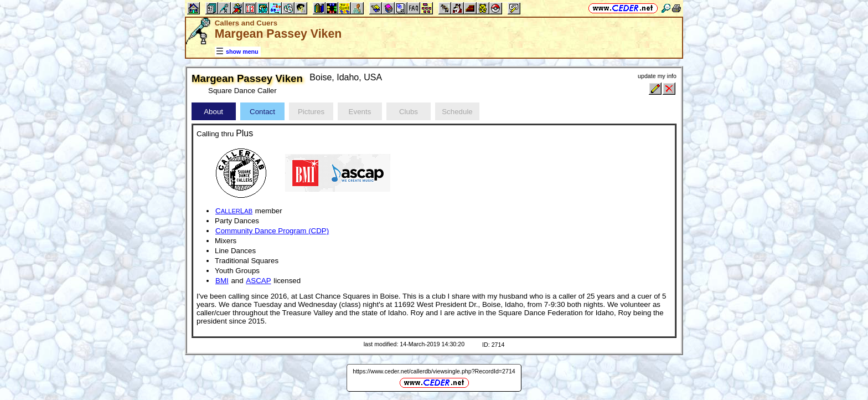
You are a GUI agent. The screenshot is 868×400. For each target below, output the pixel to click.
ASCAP (258, 281)
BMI (222, 281)
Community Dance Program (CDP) (272, 231)
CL (234, 211)
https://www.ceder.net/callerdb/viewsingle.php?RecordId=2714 (434, 371)
